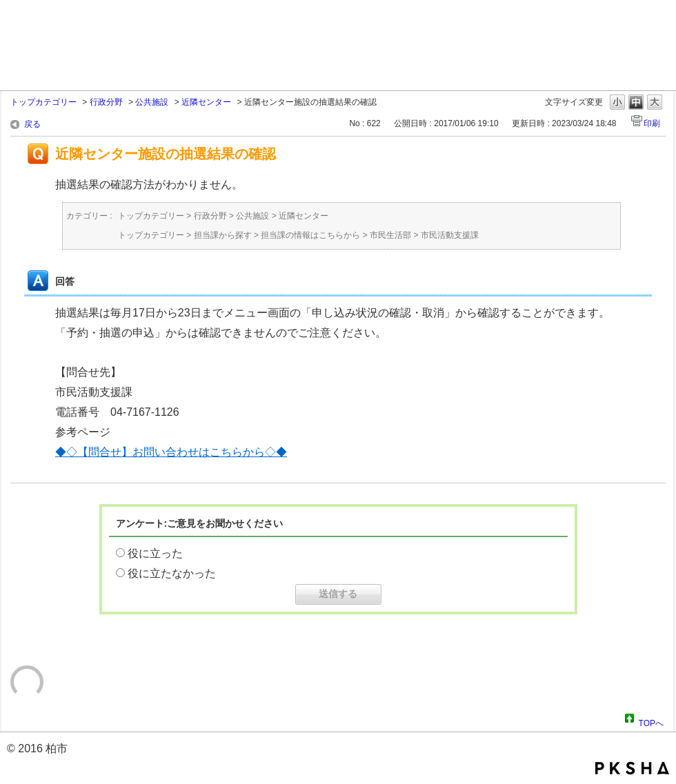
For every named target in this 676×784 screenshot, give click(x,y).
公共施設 (152, 102)
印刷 (652, 123)
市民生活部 (390, 235)
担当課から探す (223, 235)
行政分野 (106, 102)
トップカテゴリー (43, 102)
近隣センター (206, 102)
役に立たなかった (172, 573)
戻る (32, 124)
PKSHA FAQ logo (632, 768)
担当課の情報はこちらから (310, 235)
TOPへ (651, 721)
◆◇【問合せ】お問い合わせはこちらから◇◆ (171, 452)
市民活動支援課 (450, 235)
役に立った (155, 553)
